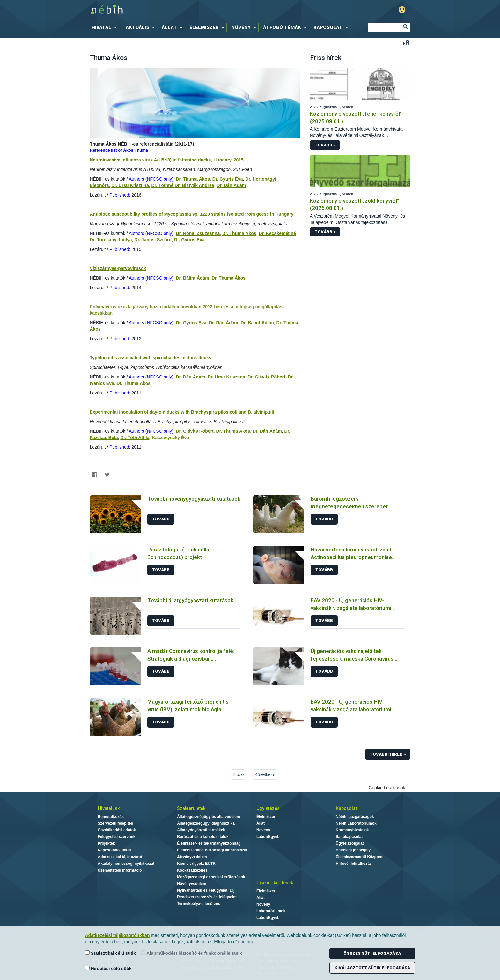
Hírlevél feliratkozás (354, 864)
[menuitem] (106, 27)
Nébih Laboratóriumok (356, 823)
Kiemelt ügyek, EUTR (196, 864)
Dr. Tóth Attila (135, 438)
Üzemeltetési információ (120, 870)
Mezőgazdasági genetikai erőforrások (211, 877)
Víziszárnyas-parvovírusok (118, 268)
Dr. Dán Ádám (231, 185)
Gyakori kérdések (275, 883)
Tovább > (325, 145)
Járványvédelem (192, 857)
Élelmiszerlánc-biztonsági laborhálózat (212, 850)
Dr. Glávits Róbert (266, 377)
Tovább (161, 519)
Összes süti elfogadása (372, 953)
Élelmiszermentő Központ (359, 857)
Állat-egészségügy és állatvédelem (208, 817)
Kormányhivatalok (352, 830)
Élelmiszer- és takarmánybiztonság (209, 843)
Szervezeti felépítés (116, 823)
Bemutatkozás (111, 817)
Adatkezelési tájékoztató (120, 857)
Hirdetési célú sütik (108, 968)
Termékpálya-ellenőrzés (199, 904)
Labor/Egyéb (268, 837)
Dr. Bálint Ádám (192, 278)
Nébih (182, 10)
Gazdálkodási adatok (117, 830)
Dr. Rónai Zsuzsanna (198, 233)
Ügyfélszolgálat (350, 843)
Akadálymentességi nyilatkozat (126, 864)
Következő (265, 774)
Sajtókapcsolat (349, 837)
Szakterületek (191, 808)
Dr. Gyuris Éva (228, 179)
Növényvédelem (191, 884)
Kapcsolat (346, 808)
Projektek (107, 843)
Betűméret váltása (406, 42)
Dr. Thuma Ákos (193, 179)
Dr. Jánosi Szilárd (153, 240)
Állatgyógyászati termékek (201, 830)
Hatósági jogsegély (353, 850)
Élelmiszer (266, 817)
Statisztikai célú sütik (111, 953)
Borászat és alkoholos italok (203, 837)
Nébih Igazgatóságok (355, 817)
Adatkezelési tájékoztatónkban (118, 935)
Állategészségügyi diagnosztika (206, 823)
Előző (238, 774)
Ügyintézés (268, 808)
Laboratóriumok (271, 911)
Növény (263, 830)
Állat (261, 823)
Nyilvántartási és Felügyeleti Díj (206, 890)
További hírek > (388, 754)
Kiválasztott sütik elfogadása (372, 968)
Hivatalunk (109, 808)
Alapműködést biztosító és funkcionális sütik (191, 953)
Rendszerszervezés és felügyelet (207, 897)
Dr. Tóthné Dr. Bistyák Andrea (183, 185)
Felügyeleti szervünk (117, 837)
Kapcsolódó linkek (115, 850)
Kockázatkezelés (192, 870)
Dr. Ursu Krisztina (130, 185)
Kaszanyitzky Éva (170, 438)
